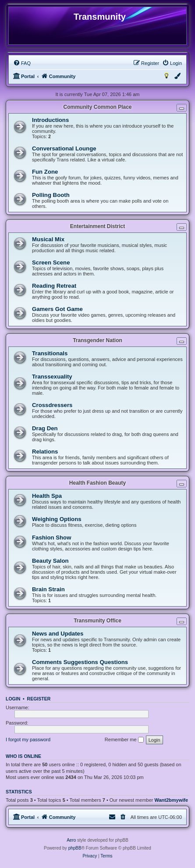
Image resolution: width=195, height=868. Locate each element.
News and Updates (58, 634)
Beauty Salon (50, 561)
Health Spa (47, 496)
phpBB (75, 848)
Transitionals (50, 353)
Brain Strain (48, 589)
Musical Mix (48, 239)
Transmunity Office (97, 621)
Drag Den (45, 428)
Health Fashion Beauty (97, 483)
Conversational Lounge (64, 148)
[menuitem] (22, 63)
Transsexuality (52, 377)
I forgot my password (28, 739)
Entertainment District (97, 226)
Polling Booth (51, 195)
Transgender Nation (97, 340)
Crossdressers (52, 405)
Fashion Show (51, 538)
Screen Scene (51, 263)
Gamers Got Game (57, 309)
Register (39, 699)
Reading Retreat (54, 286)
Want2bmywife (172, 800)
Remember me (124, 740)
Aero (71, 840)
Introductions (50, 120)
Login (13, 699)
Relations (45, 452)
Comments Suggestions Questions (80, 662)
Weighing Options (57, 519)
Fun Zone (45, 172)
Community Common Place (97, 107)
